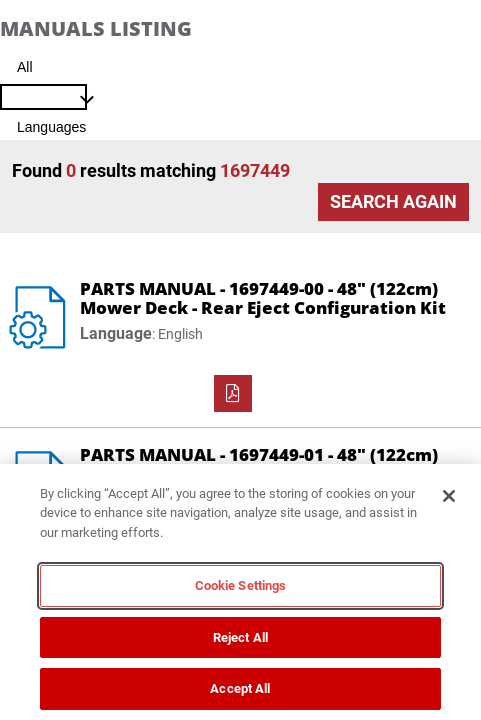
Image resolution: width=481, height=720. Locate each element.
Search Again (393, 201)
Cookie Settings (241, 585)
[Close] (449, 496)
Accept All (240, 688)
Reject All (240, 637)
